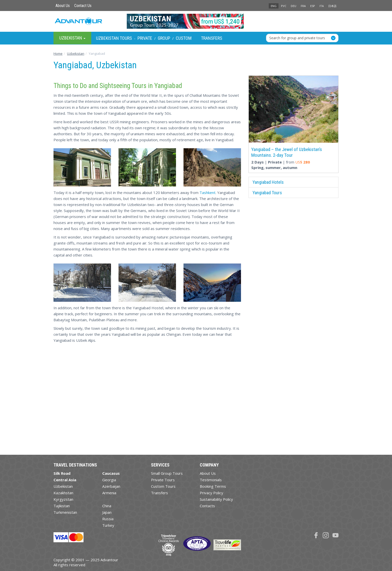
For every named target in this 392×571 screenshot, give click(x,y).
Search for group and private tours (297, 38)
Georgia (109, 480)
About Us (63, 6)
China (107, 506)
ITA (322, 6)
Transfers (212, 38)
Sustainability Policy (216, 499)
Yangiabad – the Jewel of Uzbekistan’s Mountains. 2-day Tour (287, 152)
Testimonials (211, 480)
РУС (284, 6)
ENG (274, 6)
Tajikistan (62, 506)
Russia (108, 519)
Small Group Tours (167, 473)
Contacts (207, 506)
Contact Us (83, 6)
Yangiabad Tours (267, 193)
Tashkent (207, 192)
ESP (313, 6)
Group (164, 38)
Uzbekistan (63, 486)
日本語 (332, 6)
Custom (184, 38)
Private (145, 38)
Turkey (108, 525)
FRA (303, 6)
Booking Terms (213, 486)
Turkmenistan (65, 512)
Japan (107, 512)
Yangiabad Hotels (268, 182)
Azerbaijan (111, 486)
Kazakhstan (63, 493)
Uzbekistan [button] (72, 38)
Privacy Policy (211, 493)
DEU (293, 6)
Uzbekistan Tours (114, 38)
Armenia (109, 493)
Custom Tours (163, 486)
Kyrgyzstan (63, 499)
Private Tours (163, 480)
